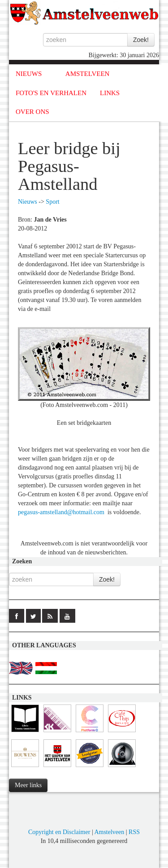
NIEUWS (29, 74)
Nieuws (28, 202)
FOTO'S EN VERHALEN (51, 93)
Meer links (28, 785)
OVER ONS (32, 112)
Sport (52, 202)
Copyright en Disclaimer (59, 832)
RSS (134, 832)
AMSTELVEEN (88, 74)
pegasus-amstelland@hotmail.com (61, 512)
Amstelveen (109, 832)
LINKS (110, 93)
